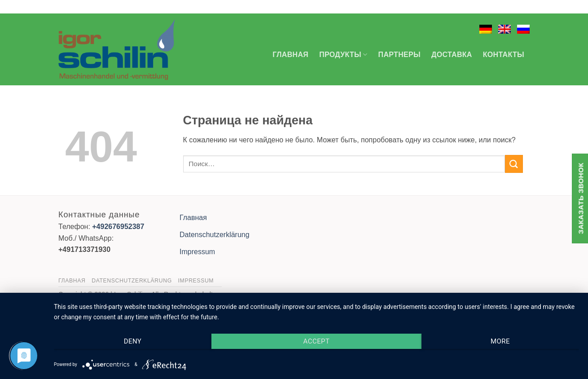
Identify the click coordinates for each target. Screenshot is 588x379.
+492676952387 (118, 227)
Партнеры (399, 55)
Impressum (197, 252)
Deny (133, 341)
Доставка (452, 55)
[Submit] (514, 164)
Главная (290, 55)
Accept (317, 341)
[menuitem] (486, 29)
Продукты (343, 55)
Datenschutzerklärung (215, 235)
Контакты (504, 55)
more (500, 341)
